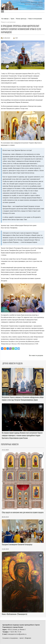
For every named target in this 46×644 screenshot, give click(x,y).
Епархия (28, 638)
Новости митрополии (35, 19)
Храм (12, 19)
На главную (5, 19)
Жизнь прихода (21, 19)
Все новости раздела (36, 355)
